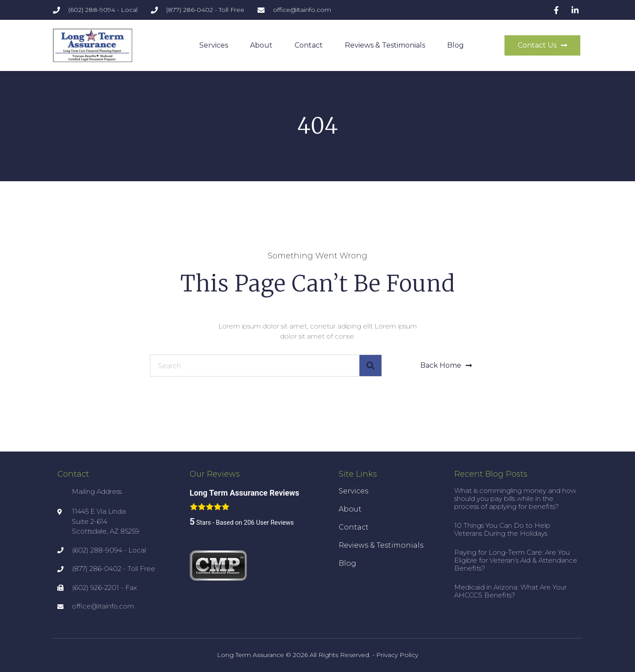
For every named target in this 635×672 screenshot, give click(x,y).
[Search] (370, 366)
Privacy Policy (397, 655)
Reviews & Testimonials (385, 45)
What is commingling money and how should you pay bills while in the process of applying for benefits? (515, 498)
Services (214, 45)
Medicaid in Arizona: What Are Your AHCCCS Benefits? (510, 591)
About (261, 45)
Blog (456, 45)
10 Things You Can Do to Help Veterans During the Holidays (502, 529)
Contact (309, 45)
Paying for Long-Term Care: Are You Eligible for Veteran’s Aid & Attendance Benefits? (516, 560)
